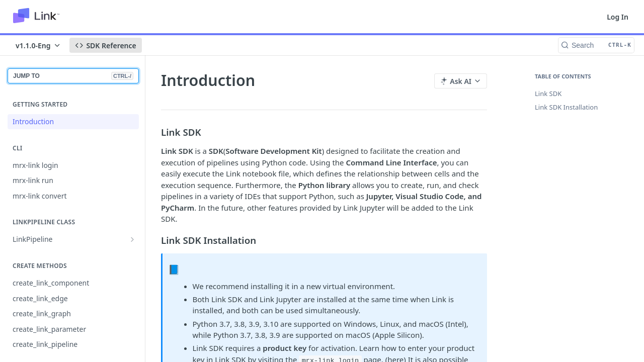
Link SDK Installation (566, 107)
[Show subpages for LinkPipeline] (132, 239)
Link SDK (548, 94)
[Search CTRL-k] (596, 45)
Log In (618, 17)
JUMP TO (73, 76)
